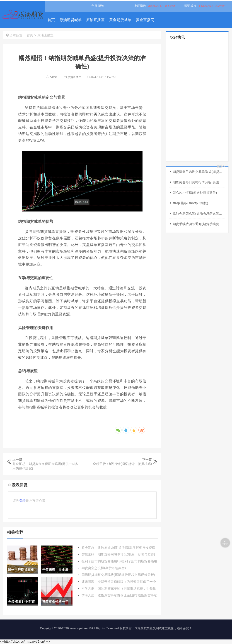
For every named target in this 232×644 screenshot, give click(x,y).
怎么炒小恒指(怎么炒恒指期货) (195, 193)
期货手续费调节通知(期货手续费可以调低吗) (199, 224)
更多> (221, 166)
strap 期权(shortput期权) (190, 203)
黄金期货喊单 (120, 20)
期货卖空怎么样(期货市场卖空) (104, 568)
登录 (23, 501)
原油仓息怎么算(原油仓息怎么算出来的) (199, 214)
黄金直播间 (145, 20)
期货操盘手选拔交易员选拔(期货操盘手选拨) (199, 172)
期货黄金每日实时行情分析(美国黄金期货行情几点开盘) (199, 182)
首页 (51, 20)
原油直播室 (95, 20)
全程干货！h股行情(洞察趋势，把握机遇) (122, 464)
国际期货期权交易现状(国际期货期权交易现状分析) (118, 575)
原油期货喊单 (71, 20)
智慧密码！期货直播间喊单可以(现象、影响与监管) (118, 554)
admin (52, 77)
